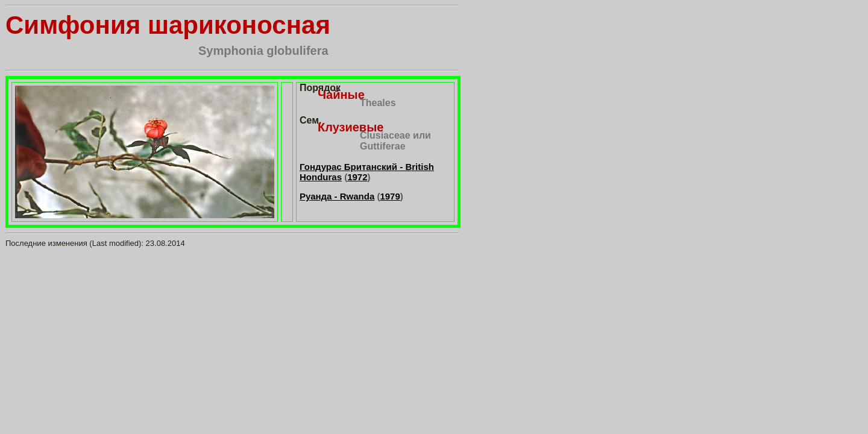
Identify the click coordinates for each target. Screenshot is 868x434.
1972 (357, 177)
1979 (390, 196)
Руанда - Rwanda (337, 196)
